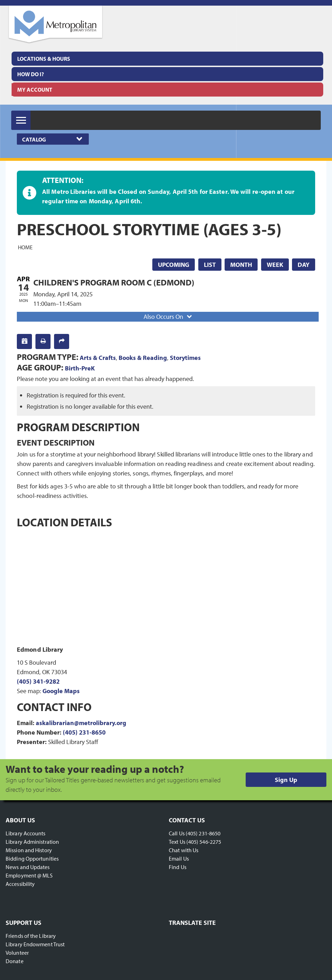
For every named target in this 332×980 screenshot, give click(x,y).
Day (304, 265)
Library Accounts (26, 833)
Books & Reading (143, 358)
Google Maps (61, 691)
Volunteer (17, 953)
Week (275, 265)
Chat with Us (184, 850)
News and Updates (28, 867)
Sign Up (286, 780)
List (210, 265)
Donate (15, 961)
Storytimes (185, 358)
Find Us (178, 867)
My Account (35, 90)
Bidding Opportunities (32, 859)
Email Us (179, 859)
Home (25, 247)
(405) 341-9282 (38, 681)
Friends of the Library (31, 936)
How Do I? (31, 74)
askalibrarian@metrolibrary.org (81, 723)
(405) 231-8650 (84, 732)
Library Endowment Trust (35, 944)
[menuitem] (167, 59)
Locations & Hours (44, 59)
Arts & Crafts (98, 358)
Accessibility (20, 884)
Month (241, 265)
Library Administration (32, 842)
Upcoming (174, 265)
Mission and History (29, 850)
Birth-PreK (80, 368)
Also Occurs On (168, 317)
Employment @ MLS (29, 875)
